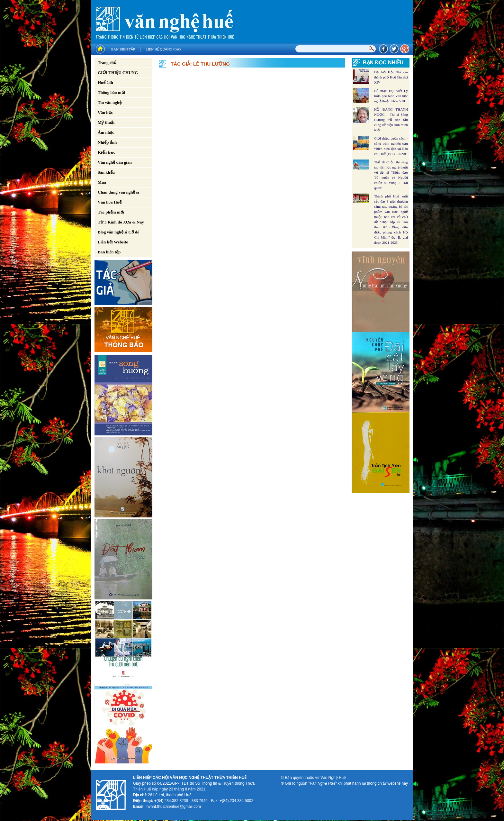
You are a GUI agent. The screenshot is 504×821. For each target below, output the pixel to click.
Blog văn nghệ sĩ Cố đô (119, 232)
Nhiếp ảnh (107, 142)
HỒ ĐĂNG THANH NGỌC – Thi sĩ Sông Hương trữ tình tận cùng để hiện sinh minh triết (391, 120)
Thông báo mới (111, 92)
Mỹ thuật (106, 122)
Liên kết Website (113, 242)
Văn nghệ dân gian (115, 162)
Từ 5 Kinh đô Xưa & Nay (121, 222)
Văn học (105, 112)
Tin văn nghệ (110, 102)
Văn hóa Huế (110, 202)
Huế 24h (105, 82)
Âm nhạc (106, 132)
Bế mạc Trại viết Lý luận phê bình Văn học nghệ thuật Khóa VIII (391, 96)
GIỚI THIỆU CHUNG (118, 73)
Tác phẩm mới (111, 212)
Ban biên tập (123, 49)
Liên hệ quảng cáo (163, 49)
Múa (102, 182)
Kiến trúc (106, 152)
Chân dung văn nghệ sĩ (118, 192)
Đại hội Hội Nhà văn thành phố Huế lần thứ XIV (391, 77)
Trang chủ (107, 63)
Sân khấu (106, 172)
